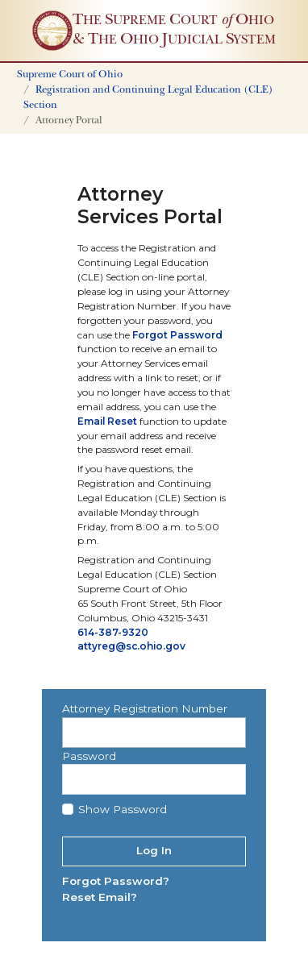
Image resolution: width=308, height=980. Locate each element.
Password (89, 756)
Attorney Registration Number (145, 708)
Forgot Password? (116, 881)
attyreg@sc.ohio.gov (131, 646)
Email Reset (107, 421)
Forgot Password (177, 335)
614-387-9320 (113, 632)
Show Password (123, 809)
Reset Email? (100, 897)
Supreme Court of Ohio (70, 75)
